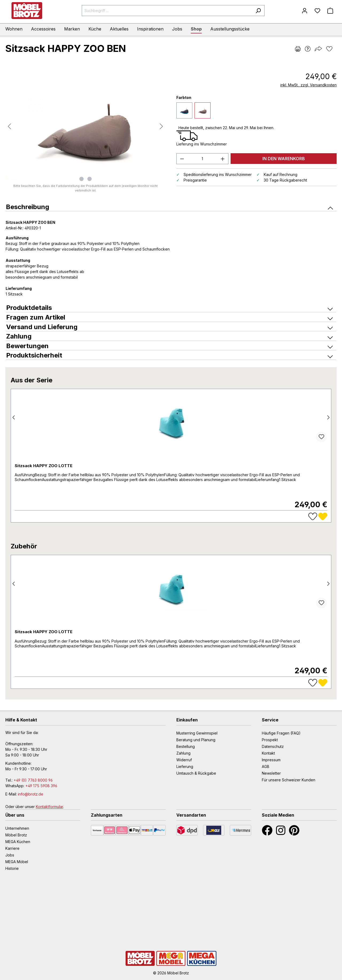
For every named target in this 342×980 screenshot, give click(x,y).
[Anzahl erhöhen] (223, 159)
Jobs (10, 855)
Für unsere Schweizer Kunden (289, 780)
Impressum (271, 760)
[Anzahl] (203, 159)
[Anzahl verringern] (182, 159)
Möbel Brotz (16, 835)
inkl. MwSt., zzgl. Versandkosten (308, 85)
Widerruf (184, 760)
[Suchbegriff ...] (167, 11)
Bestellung (186, 746)
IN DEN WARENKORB (284, 159)
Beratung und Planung (196, 740)
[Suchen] (258, 11)
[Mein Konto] (305, 11)
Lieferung (185, 766)
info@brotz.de (31, 794)
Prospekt (270, 740)
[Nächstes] (161, 126)
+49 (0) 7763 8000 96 (33, 780)
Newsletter (271, 773)
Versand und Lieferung (169, 327)
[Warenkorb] (330, 11)
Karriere (12, 848)
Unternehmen (17, 828)
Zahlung (169, 336)
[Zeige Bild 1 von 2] (81, 179)
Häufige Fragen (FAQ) (281, 733)
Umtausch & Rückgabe (196, 773)
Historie (12, 868)
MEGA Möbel (17, 862)
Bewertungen (169, 346)
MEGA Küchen (18, 842)
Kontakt (268, 753)
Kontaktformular (49, 807)
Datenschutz (273, 746)
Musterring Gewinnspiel (197, 733)
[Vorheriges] (9, 126)
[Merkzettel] (317, 11)
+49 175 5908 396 (41, 786)
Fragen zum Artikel (169, 317)
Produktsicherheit (169, 355)
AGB (266, 766)
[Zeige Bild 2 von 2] (90, 179)
